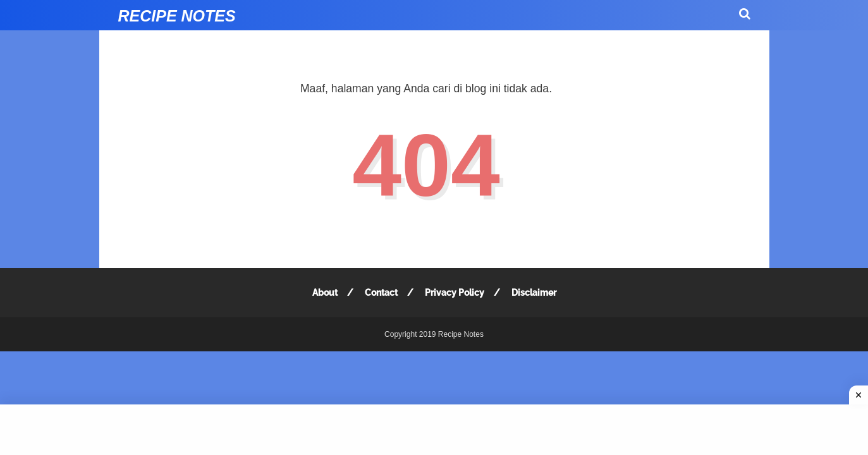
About (325, 293)
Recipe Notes (177, 16)
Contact (381, 293)
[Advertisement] (434, 430)
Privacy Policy (455, 293)
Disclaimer (534, 293)
